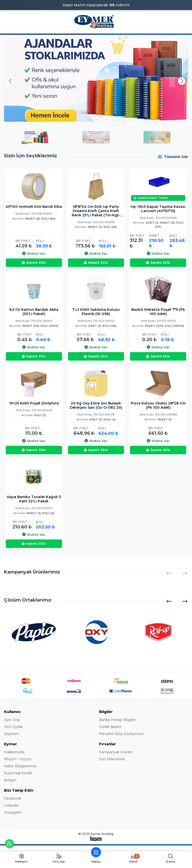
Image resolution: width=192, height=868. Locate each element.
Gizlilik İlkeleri (110, 727)
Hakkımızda (14, 752)
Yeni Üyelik (13, 727)
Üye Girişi (12, 720)
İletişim (10, 780)
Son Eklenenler (112, 759)
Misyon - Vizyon (18, 759)
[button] (182, 81)
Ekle (34, 263)
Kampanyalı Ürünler (116, 752)
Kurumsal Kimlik (18, 773)
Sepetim (11, 734)
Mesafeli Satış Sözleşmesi (121, 734)
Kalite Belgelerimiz (20, 766)
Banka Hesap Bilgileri (117, 720)
